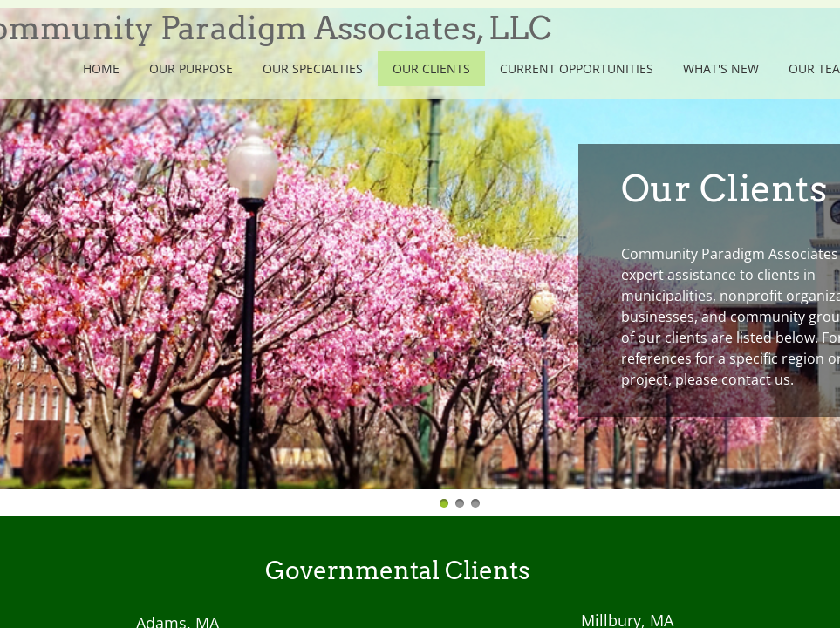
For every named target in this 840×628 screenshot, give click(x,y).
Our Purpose (191, 68)
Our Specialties (313, 68)
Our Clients (431, 68)
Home (101, 68)
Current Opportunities (577, 68)
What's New (721, 68)
